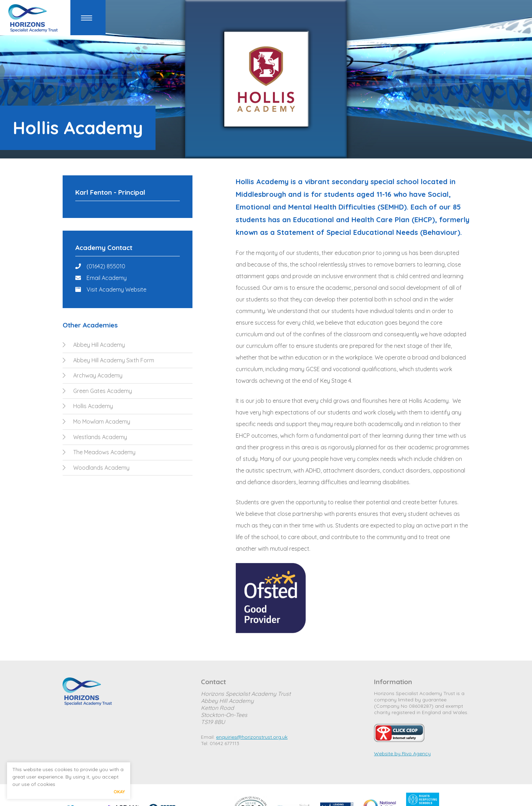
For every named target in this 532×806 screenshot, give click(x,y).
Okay (119, 792)
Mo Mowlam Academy (96, 421)
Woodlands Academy (96, 468)
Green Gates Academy (97, 391)
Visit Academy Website (116, 289)
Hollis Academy (88, 406)
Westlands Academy (95, 437)
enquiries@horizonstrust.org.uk (252, 737)
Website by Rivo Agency (402, 754)
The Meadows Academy (99, 452)
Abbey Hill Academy (94, 345)
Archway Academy (93, 375)
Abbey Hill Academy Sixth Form (108, 360)
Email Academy (107, 278)
